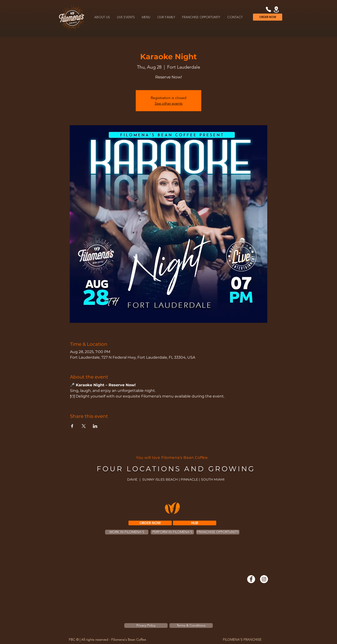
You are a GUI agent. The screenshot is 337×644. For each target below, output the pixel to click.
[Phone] (268, 9)
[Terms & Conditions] (191, 626)
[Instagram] (264, 579)
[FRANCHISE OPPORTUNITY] (218, 532)
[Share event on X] (84, 426)
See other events (169, 103)
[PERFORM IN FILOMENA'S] (172, 532)
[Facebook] (251, 579)
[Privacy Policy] (146, 626)
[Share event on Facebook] (72, 426)
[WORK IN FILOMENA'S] (127, 532)
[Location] (276, 9)
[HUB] (195, 523)
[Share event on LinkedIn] (95, 426)
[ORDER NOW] (268, 17)
